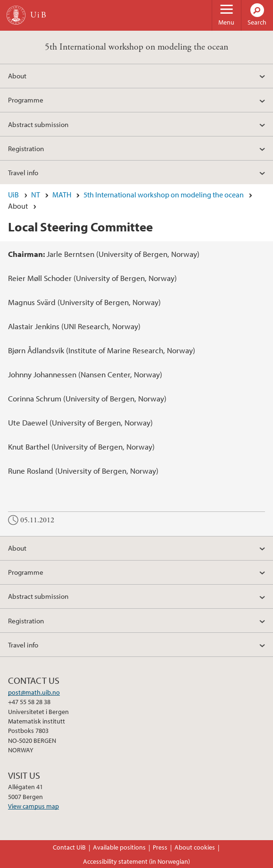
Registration (26, 148)
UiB (13, 195)
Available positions (119, 847)
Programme (26, 100)
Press (160, 847)
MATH (62, 195)
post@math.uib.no (34, 692)
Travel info (23, 172)
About (17, 76)
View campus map (33, 806)
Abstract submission (38, 124)
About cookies (195, 847)
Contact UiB (69, 847)
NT (36, 195)
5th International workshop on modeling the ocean (136, 47)
